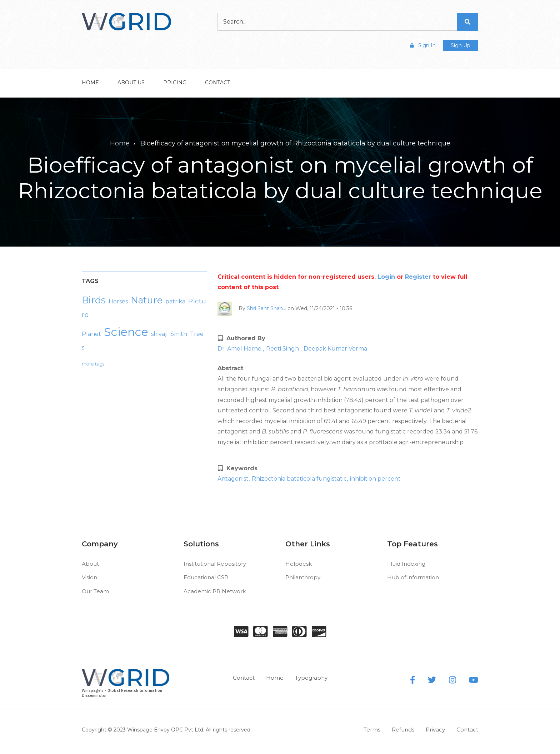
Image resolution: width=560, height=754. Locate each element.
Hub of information (413, 577)
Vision (89, 577)
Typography (311, 678)
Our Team (95, 591)
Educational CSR (206, 577)
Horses (118, 301)
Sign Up (461, 45)
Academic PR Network (215, 591)
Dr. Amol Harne (240, 349)
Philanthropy (303, 577)
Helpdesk (299, 564)
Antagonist (233, 479)
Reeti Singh (283, 349)
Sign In (423, 45)
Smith (179, 334)
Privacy (435, 730)
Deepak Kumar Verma (335, 349)
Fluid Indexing (406, 564)
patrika (175, 301)
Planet (91, 334)
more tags (93, 364)
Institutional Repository (215, 564)
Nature (147, 300)
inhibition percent (375, 479)
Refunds (403, 730)
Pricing (175, 83)
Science (126, 332)
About (90, 564)
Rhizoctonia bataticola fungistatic (299, 479)
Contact (217, 83)
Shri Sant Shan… (266, 308)
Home (90, 83)
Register (418, 277)
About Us (131, 83)
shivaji (159, 334)
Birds (94, 300)
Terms (372, 730)
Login (386, 277)
